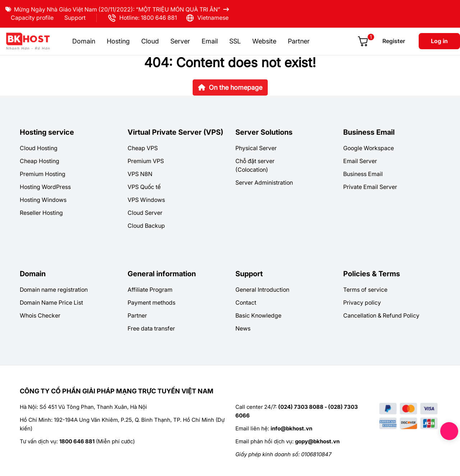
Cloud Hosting (39, 148)
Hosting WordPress (45, 187)
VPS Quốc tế (144, 187)
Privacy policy (362, 302)
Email (210, 41)
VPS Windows (146, 200)
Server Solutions (264, 132)
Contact (246, 302)
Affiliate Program (150, 290)
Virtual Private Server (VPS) (175, 132)
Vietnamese (207, 18)
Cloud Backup (146, 226)
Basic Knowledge (258, 315)
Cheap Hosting (40, 161)
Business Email (369, 132)
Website (264, 41)
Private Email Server (370, 187)
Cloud (150, 41)
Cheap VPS (143, 148)
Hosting (118, 41)
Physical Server (256, 148)
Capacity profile (32, 18)
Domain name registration (54, 290)
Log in (439, 41)
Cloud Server (145, 213)
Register (394, 41)
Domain (84, 41)
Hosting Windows (43, 200)
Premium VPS (146, 161)
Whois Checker (40, 315)
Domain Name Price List (51, 302)
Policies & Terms (372, 274)
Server (180, 41)
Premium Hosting (43, 174)
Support (75, 18)
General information (162, 274)
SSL (235, 41)
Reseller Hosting (41, 213)
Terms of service (365, 290)
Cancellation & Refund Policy (381, 315)
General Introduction (262, 290)
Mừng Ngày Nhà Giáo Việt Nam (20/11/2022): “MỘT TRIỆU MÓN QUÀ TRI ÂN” (117, 9)
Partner (299, 41)
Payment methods (151, 302)
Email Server (360, 161)
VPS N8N (140, 174)
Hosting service (47, 132)
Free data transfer (151, 328)
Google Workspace (369, 148)
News (243, 328)
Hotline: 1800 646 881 (142, 18)
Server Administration (264, 182)
